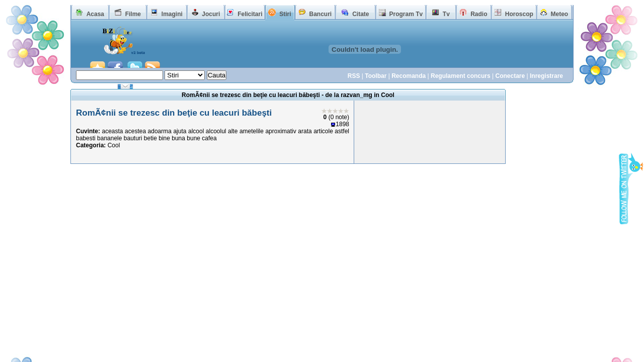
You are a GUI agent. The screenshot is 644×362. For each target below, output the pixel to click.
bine (164, 138)
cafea (209, 138)
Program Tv (406, 14)
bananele (109, 138)
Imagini (172, 14)
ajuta (180, 131)
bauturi (133, 138)
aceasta (113, 131)
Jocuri (211, 14)
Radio (479, 14)
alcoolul (216, 131)
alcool (196, 131)
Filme (133, 14)
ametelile (252, 131)
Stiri (285, 14)
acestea (135, 131)
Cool (114, 145)
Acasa (95, 14)
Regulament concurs (461, 76)
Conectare (510, 76)
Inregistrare (546, 76)
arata (305, 131)
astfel (342, 131)
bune (193, 138)
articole (323, 131)
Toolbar (376, 76)
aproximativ (280, 131)
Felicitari (250, 14)
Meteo (560, 14)
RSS (354, 76)
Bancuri (320, 14)
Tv (446, 14)
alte (233, 131)
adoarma (160, 131)
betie (150, 138)
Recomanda (409, 76)
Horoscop (519, 14)
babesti (86, 138)
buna (178, 138)
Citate (360, 14)
